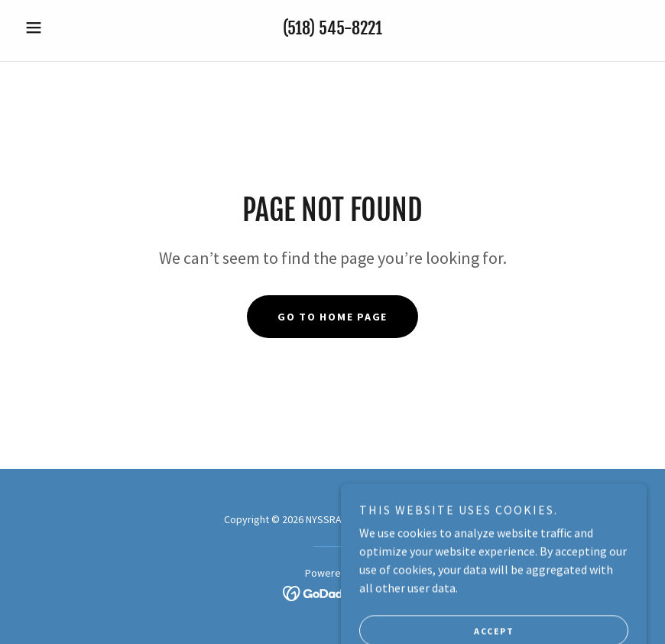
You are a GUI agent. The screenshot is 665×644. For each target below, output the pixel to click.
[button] (65, 28)
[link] (333, 592)
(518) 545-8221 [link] (332, 28)
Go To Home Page (332, 317)
